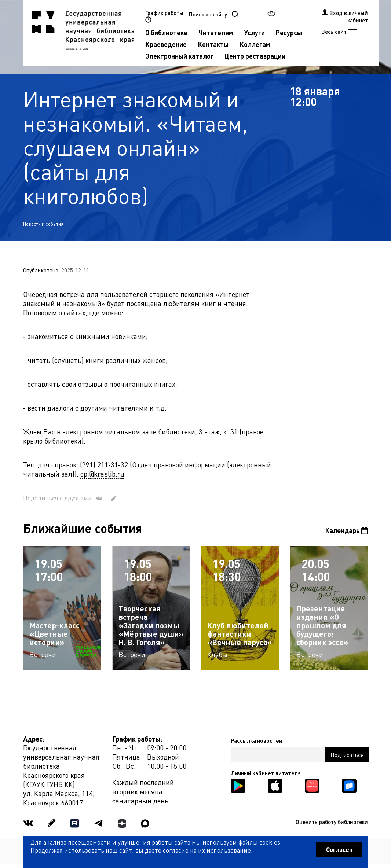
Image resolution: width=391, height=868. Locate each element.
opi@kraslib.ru (102, 474)
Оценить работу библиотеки (332, 822)
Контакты (213, 44)
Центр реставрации (255, 56)
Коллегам (255, 44)
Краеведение (166, 44)
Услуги (255, 32)
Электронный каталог (179, 56)
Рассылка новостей (257, 740)
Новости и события (43, 224)
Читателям (216, 32)
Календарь (346, 530)
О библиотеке (166, 32)
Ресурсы (289, 32)
